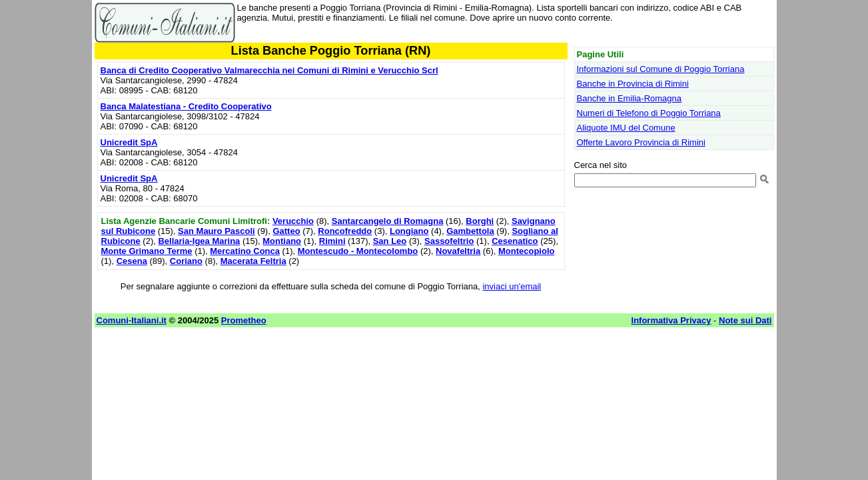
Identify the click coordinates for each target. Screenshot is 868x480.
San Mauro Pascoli (217, 231)
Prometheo (244, 320)
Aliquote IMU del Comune (626, 128)
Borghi (480, 221)
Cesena (132, 261)
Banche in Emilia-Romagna (630, 98)
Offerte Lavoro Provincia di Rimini (641, 142)
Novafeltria (458, 251)
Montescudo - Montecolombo (358, 251)
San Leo (390, 241)
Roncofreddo (345, 231)
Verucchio (293, 221)
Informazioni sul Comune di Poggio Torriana (661, 69)
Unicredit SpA (129, 142)
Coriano (186, 261)
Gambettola (470, 231)
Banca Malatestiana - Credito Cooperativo (186, 106)
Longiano (409, 231)
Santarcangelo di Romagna (388, 221)
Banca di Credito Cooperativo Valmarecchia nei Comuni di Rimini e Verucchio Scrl (269, 70)
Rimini (332, 241)
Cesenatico (515, 241)
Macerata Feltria (253, 261)
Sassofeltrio (449, 241)
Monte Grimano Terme (147, 251)
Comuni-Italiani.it (132, 320)
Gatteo (286, 231)
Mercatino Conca (245, 251)
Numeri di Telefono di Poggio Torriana (649, 113)
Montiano (282, 241)
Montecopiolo (527, 251)
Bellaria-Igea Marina (199, 241)
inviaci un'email (512, 286)
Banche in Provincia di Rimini (633, 84)
